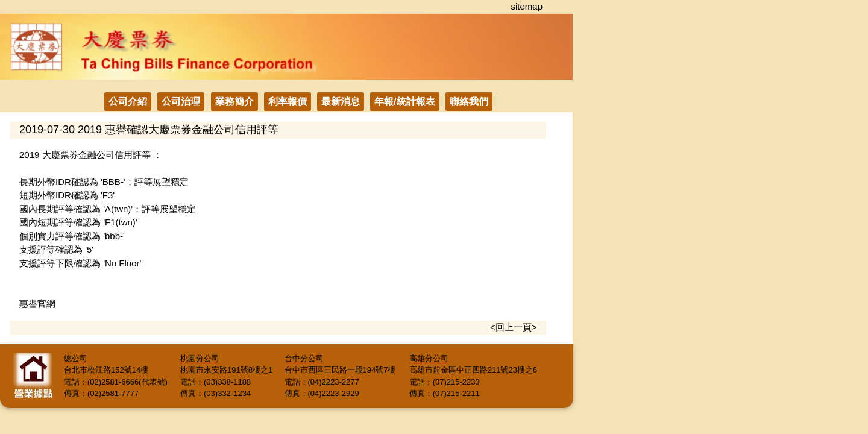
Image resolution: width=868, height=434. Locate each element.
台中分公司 (304, 358)
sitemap (527, 6)
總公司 (76, 358)
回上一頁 (514, 327)
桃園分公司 (200, 358)
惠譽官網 (37, 303)
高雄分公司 (429, 358)
